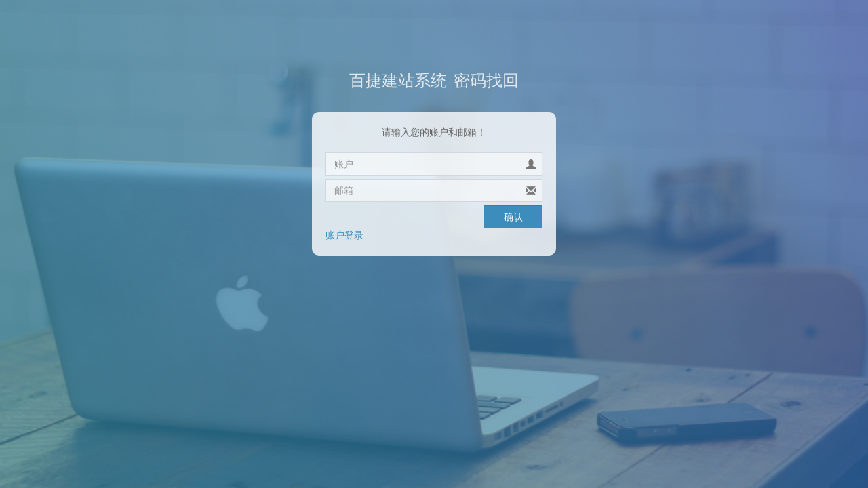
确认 (513, 217)
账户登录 (344, 235)
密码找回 (434, 80)
